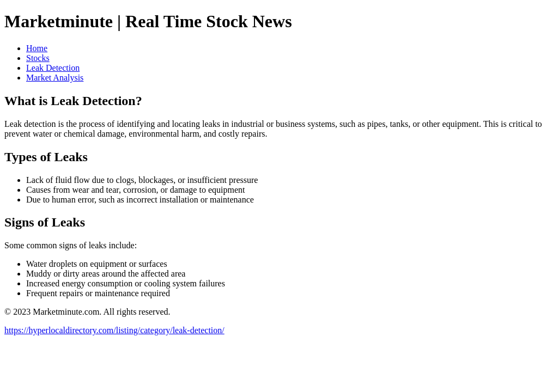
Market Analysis (55, 78)
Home (37, 48)
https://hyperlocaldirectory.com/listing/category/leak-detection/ (114, 330)
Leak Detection (53, 68)
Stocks (38, 58)
